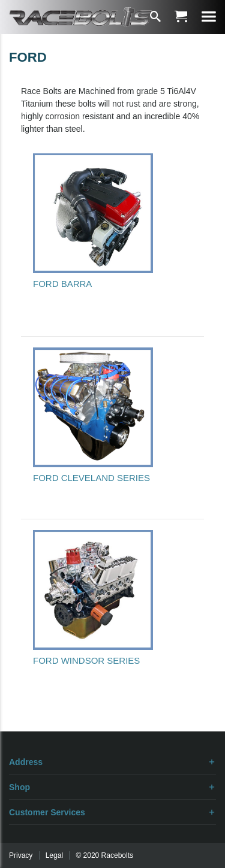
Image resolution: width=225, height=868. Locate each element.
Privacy (21, 855)
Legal (54, 855)
